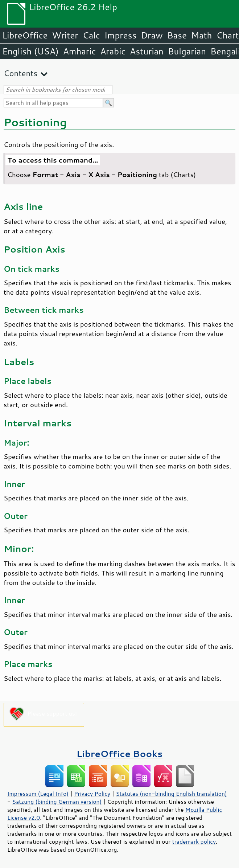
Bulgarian (187, 51)
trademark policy (194, 842)
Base (177, 35)
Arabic (113, 51)
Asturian (147, 51)
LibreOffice (25, 35)
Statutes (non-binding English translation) (171, 794)
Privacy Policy (92, 794)
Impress (121, 35)
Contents (20, 73)
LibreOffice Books (120, 754)
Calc (91, 35)
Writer (65, 35)
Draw (152, 35)
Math (202, 35)
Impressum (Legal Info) (38, 794)
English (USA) (30, 51)
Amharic (79, 51)
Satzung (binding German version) (57, 802)
